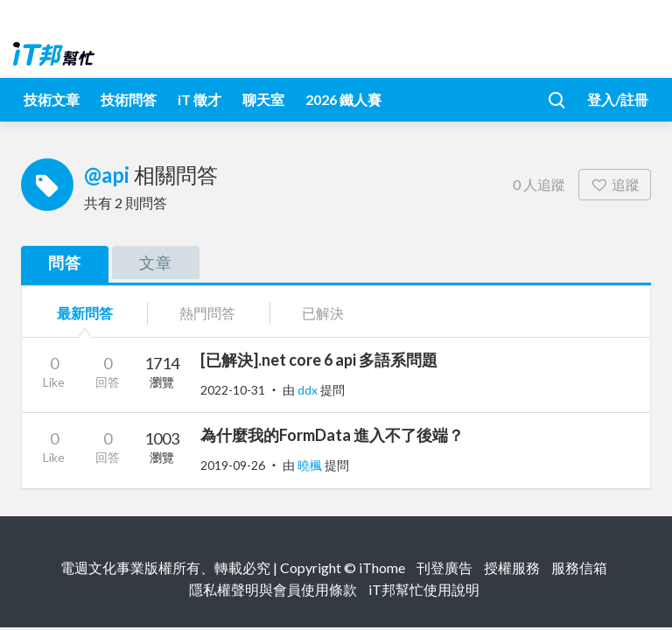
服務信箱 (579, 567)
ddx (309, 390)
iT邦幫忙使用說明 (424, 589)
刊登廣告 (444, 567)
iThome (382, 567)
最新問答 (85, 313)
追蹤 (615, 184)
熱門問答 (207, 313)
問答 (65, 262)
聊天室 (263, 99)
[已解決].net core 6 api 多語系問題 (319, 360)
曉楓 (311, 465)
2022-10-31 (233, 390)
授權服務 (512, 567)
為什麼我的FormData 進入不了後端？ (332, 435)
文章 (156, 262)
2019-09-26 (233, 465)
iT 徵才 (199, 99)
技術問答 (129, 99)
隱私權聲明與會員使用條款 (273, 589)
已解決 (323, 313)
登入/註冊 (618, 99)
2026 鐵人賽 (343, 99)
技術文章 (52, 99)
